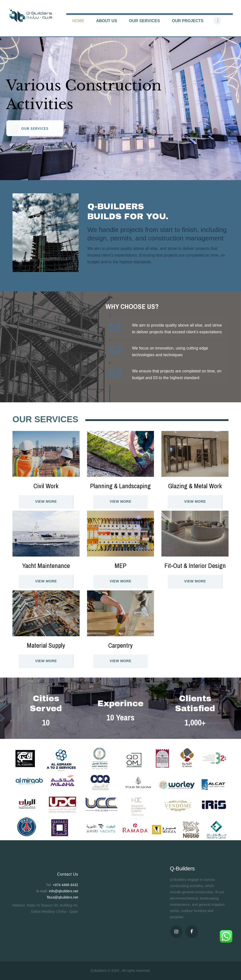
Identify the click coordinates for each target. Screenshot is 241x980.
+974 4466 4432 (65, 885)
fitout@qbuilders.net (62, 897)
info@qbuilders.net (63, 891)
